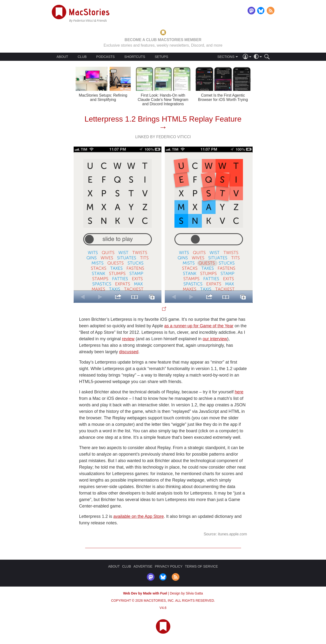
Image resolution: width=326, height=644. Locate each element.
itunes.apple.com (233, 534)
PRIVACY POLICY (169, 566)
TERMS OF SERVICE (201, 566)
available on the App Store (139, 516)
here (239, 392)
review (128, 339)
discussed (129, 352)
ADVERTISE (143, 566)
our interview (215, 339)
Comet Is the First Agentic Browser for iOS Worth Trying (223, 97)
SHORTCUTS (135, 57)
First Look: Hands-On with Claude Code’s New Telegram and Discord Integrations (163, 100)
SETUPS (161, 57)
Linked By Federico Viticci (163, 137)
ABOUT (62, 57)
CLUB (82, 57)
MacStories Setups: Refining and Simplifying (103, 97)
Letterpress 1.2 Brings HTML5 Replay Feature (163, 119)
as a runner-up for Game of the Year (199, 326)
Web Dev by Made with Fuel (145, 593)
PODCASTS (105, 57)
